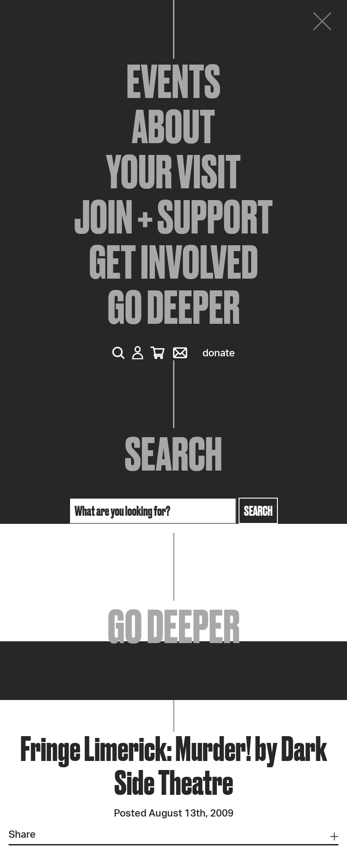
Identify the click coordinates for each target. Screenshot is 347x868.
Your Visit (173, 172)
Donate (219, 353)
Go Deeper (174, 307)
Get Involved (173, 262)
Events (173, 81)
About (173, 126)
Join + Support (173, 217)
